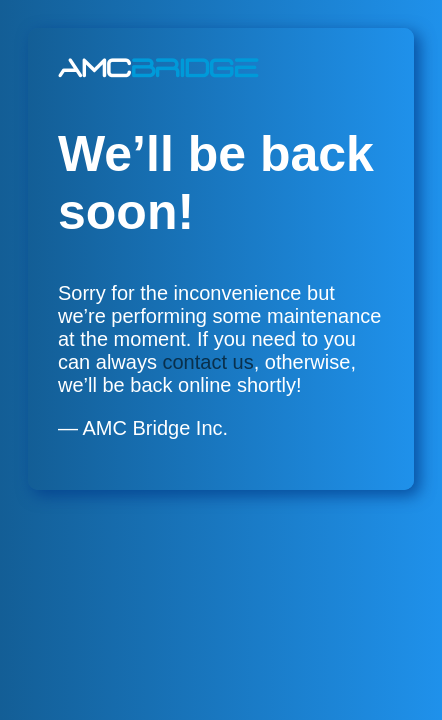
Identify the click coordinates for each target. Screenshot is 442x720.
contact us (208, 362)
